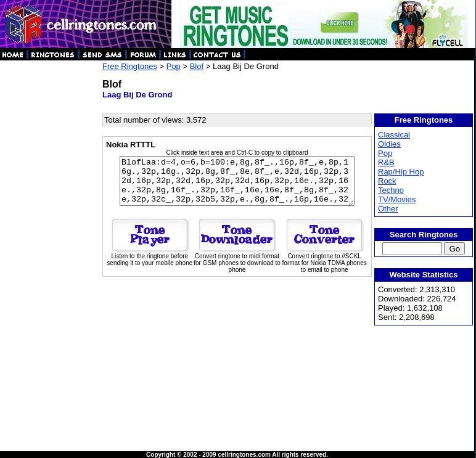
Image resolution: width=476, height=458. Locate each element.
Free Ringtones (130, 66)
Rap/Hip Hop (401, 172)
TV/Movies (397, 199)
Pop (174, 66)
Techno (392, 190)
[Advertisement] (51, 247)
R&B (387, 162)
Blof (197, 66)
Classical (395, 135)
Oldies (390, 144)
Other (389, 209)
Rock (388, 181)
